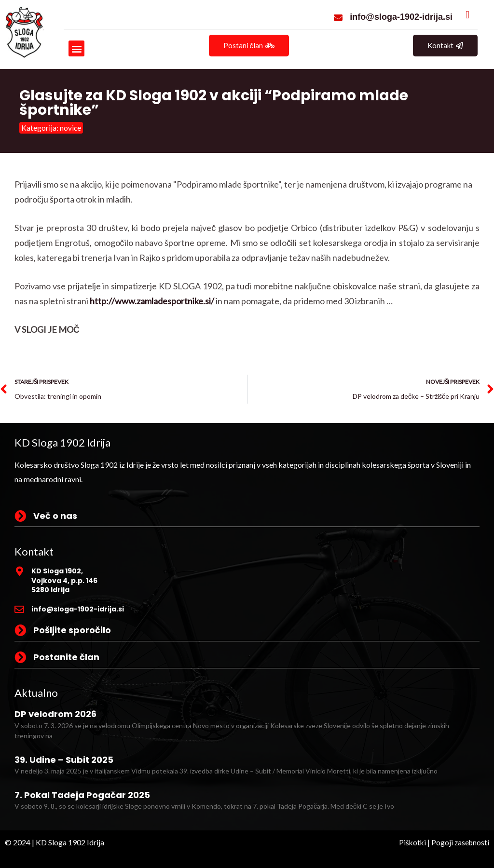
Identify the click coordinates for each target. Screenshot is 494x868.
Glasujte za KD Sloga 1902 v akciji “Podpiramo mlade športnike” (214, 103)
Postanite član (66, 657)
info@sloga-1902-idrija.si (401, 17)
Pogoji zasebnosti (460, 842)
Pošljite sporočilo (72, 630)
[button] (76, 48)
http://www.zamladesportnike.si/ (152, 301)
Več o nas (55, 516)
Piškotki (411, 842)
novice (71, 128)
